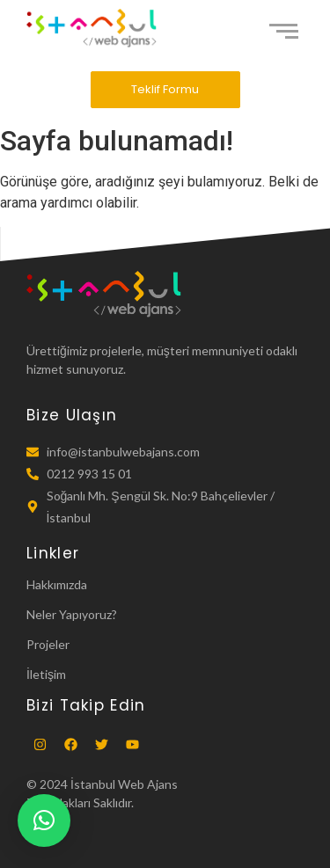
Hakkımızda (57, 584)
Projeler (48, 644)
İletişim (46, 674)
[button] (44, 821)
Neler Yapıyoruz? (72, 614)
